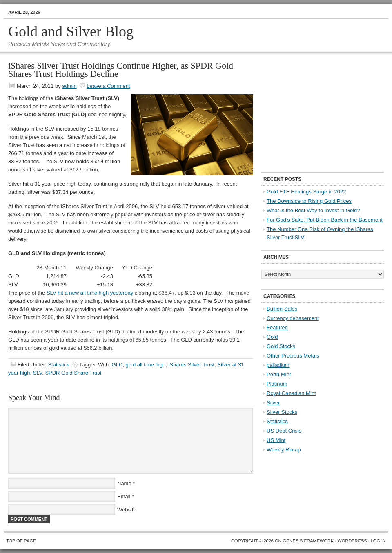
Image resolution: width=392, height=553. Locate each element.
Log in (378, 541)
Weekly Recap (284, 450)
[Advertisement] (312, 113)
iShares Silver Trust (191, 365)
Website (127, 510)
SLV (38, 373)
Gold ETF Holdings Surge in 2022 (306, 192)
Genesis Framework (308, 541)
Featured (277, 328)
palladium (278, 365)
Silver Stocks (282, 412)
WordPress (352, 541)
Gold (272, 337)
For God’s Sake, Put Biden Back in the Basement (325, 220)
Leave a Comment (108, 86)
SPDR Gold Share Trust (73, 373)
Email (124, 496)
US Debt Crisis (284, 431)
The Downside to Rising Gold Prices (309, 201)
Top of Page (21, 541)
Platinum (277, 384)
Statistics (58, 365)
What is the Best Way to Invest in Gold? (313, 210)
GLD (117, 365)
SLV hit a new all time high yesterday (90, 293)
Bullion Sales (282, 309)
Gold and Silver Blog (71, 31)
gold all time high (146, 365)
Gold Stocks (281, 346)
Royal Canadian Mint (291, 393)
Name (124, 483)
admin (69, 86)
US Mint (276, 440)
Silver (273, 403)
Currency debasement (293, 318)
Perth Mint (279, 374)
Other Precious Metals (293, 356)
